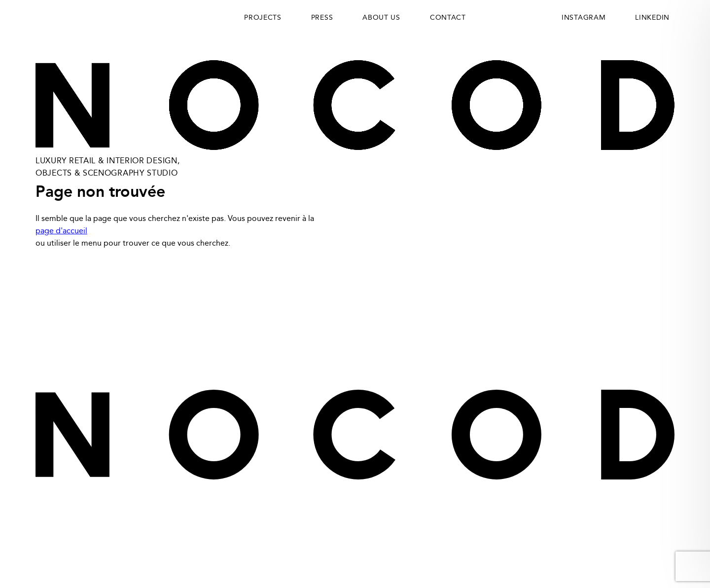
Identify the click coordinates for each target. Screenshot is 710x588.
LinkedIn (594, 319)
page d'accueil (61, 231)
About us (381, 18)
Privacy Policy (65, 319)
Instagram (653, 319)
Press (322, 18)
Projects (263, 18)
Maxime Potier (655, 550)
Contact (448, 18)
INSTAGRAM (584, 18)
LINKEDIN (652, 18)
